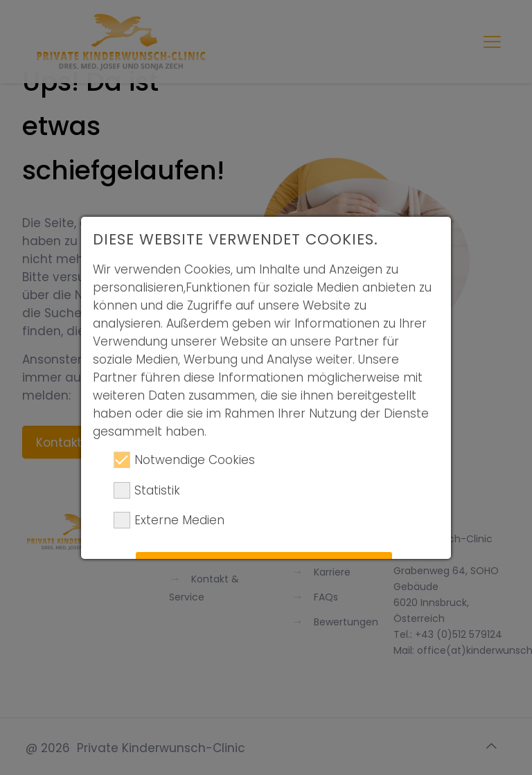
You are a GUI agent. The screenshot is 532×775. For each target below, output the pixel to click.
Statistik (147, 490)
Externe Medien (169, 520)
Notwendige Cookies (184, 460)
